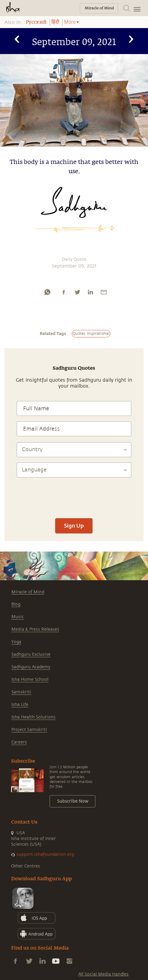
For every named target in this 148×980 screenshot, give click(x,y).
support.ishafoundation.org (45, 854)
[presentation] (74, 495)
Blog (16, 604)
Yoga (16, 642)
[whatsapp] (47, 292)
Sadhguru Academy (31, 667)
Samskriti (21, 692)
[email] (104, 292)
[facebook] (64, 292)
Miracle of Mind (28, 592)
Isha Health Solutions (33, 717)
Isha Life (20, 705)
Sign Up (74, 526)
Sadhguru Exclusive (31, 654)
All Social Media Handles (103, 974)
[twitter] (77, 292)
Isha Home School (30, 679)
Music (18, 617)
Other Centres (26, 866)
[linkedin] (90, 292)
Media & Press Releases (35, 629)
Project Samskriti (29, 730)
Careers (19, 742)
